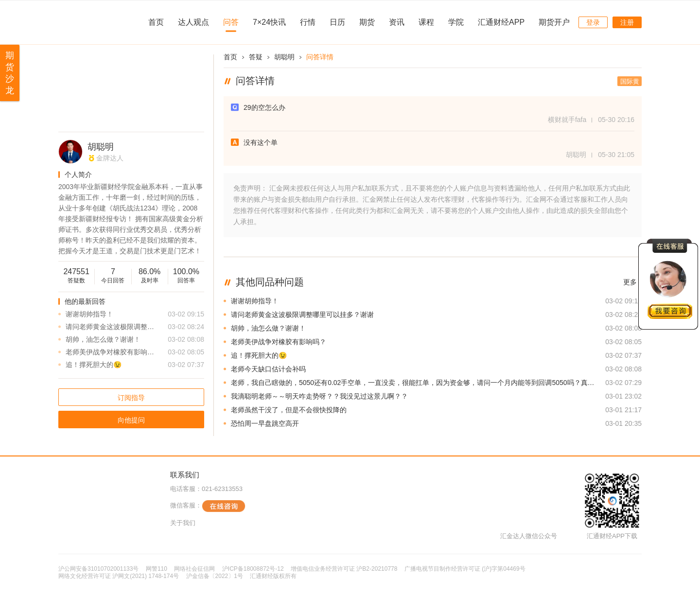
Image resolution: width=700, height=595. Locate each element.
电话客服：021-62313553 (206, 489)
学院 (456, 22)
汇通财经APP (501, 22)
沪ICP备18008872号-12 (253, 569)
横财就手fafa (567, 120)
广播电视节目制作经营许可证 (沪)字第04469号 (465, 569)
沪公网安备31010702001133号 (98, 569)
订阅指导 (131, 398)
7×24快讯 (269, 22)
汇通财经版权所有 (273, 576)
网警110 (157, 569)
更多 (630, 282)
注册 (627, 22)
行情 (308, 22)
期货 (367, 22)
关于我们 (183, 523)
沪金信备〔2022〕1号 (215, 576)
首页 (156, 22)
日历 (337, 22)
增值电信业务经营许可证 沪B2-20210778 (344, 569)
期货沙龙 (10, 73)
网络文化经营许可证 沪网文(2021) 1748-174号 (119, 576)
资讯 (397, 22)
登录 (593, 22)
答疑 (256, 57)
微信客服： (208, 506)
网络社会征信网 (194, 569)
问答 (231, 22)
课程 (426, 22)
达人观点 (193, 22)
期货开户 (554, 22)
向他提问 (131, 420)
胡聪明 (101, 147)
